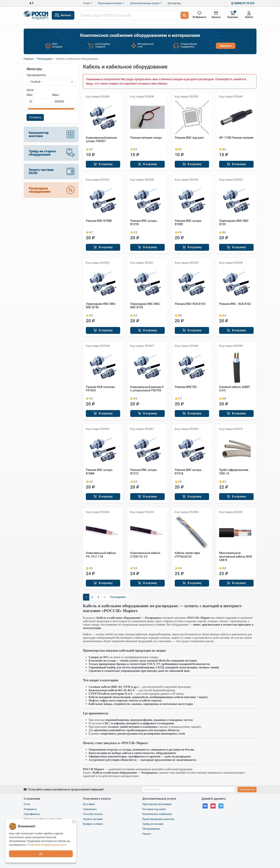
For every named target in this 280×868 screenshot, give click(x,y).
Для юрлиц (174, 3)
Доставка (89, 804)
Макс (56, 95)
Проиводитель (36, 75)
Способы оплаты (93, 814)
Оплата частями (93, 819)
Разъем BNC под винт (189, 138)
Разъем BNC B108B (99, 221)
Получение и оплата (110, 3)
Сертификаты (32, 814)
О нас (87, 3)
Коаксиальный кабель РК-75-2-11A (101, 555)
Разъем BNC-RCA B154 (190, 304)
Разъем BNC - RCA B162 (235, 304)
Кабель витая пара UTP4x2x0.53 (187, 555)
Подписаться (247, 789)
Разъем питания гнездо (146, 138)
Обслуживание (151, 829)
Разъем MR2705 (186, 387)
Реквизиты (30, 809)
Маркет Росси (36, 15)
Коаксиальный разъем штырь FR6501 (101, 139)
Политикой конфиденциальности (47, 845)
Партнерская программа (157, 804)
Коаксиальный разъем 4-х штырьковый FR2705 (147, 389)
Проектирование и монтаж (158, 819)
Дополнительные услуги (145, 3)
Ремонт (147, 834)
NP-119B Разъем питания (236, 138)
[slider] (27, 109)
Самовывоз (90, 809)
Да (41, 854)
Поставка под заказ (154, 809)
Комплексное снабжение (157, 814)
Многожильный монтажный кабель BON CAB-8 (235, 556)
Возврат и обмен (93, 824)
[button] (63, 15)
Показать (35, 117)
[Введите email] (188, 789)
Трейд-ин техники (153, 824)
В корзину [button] (103, 164)
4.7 (31, 3)
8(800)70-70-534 (244, 3)
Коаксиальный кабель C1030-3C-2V (145, 555)
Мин (29, 95)
